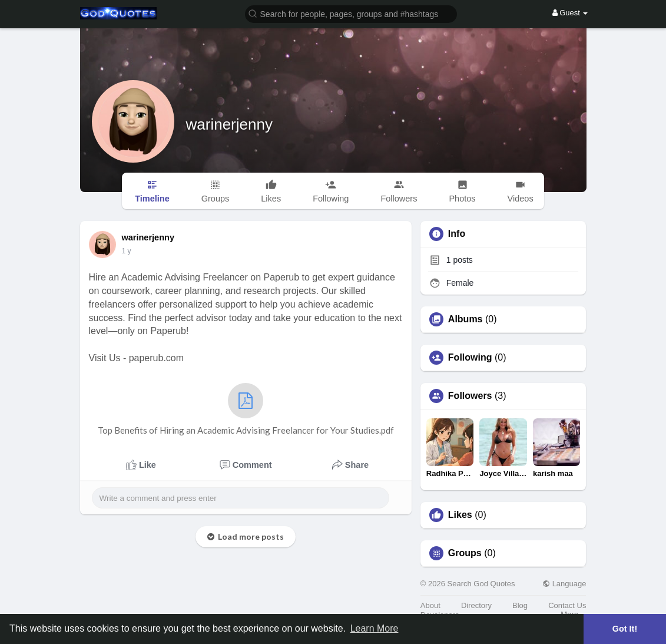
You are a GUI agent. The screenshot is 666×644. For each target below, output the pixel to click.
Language (564, 584)
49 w (129, 251)
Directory (476, 605)
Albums (465, 319)
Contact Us (567, 605)
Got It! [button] (625, 629)
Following (470, 358)
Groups (465, 553)
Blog (520, 605)
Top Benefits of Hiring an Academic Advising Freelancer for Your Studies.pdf (246, 409)
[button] (351, 13)
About (430, 605)
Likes (460, 515)
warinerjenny (229, 124)
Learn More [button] (375, 628)
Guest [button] (570, 13)
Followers (470, 396)
